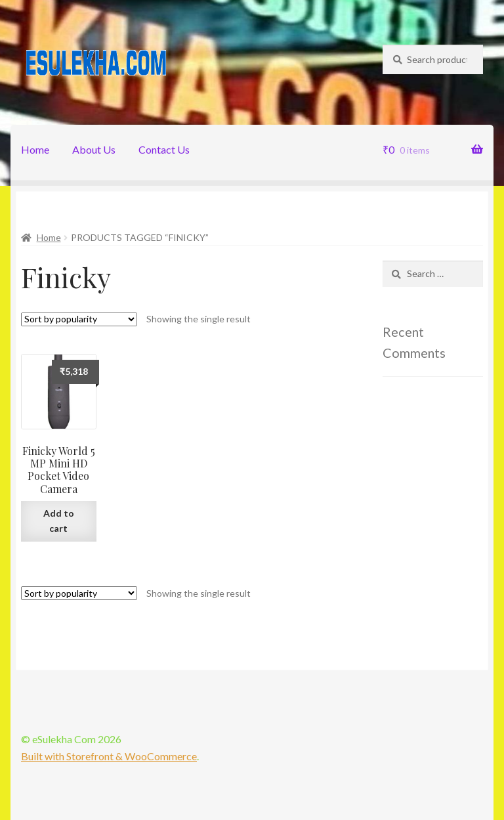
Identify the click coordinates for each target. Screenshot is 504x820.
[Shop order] (79, 319)
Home (35, 149)
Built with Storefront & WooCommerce (109, 756)
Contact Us (164, 149)
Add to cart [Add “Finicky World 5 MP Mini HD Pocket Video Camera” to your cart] (59, 521)
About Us (94, 149)
